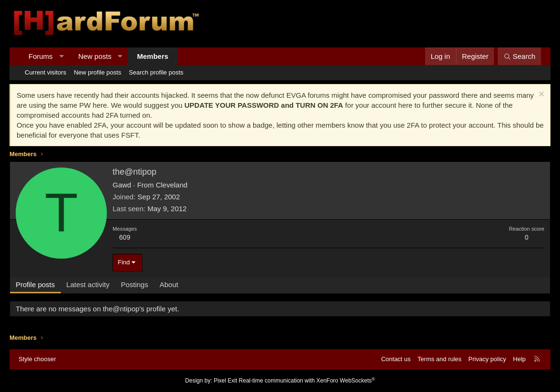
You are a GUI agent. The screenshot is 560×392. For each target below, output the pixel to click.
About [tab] (169, 285)
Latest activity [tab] (88, 285)
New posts (95, 56)
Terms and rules (439, 359)
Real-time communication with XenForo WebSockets (307, 381)
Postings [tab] (134, 285)
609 (125, 237)
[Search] (519, 56)
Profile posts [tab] (35, 285)
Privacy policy (487, 359)
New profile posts (97, 72)
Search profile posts (156, 72)
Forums (41, 56)
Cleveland (172, 185)
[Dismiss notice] (540, 95)
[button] (61, 56)
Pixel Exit (225, 381)
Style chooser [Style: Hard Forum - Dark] (37, 359)
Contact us (396, 359)
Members (153, 56)
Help (519, 359)
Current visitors (45, 72)
